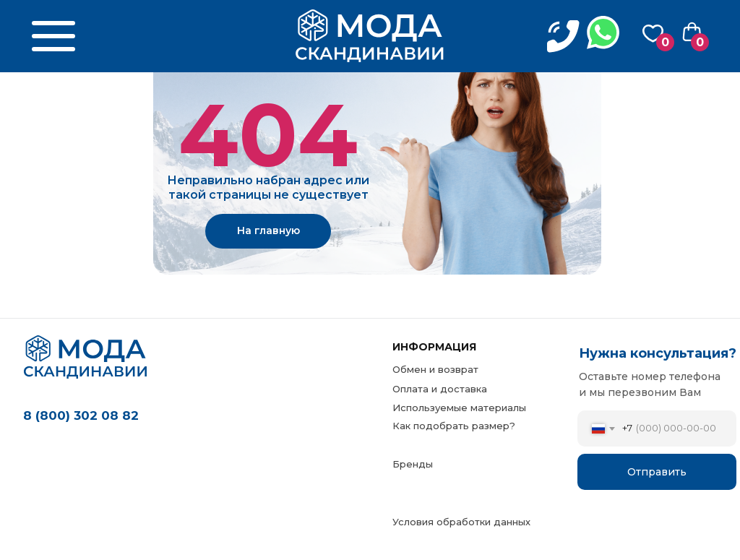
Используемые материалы (459, 408)
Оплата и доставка (440, 389)
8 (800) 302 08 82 (81, 415)
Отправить (657, 472)
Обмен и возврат (435, 369)
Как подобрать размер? (454, 426)
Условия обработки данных (461, 522)
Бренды (413, 464)
